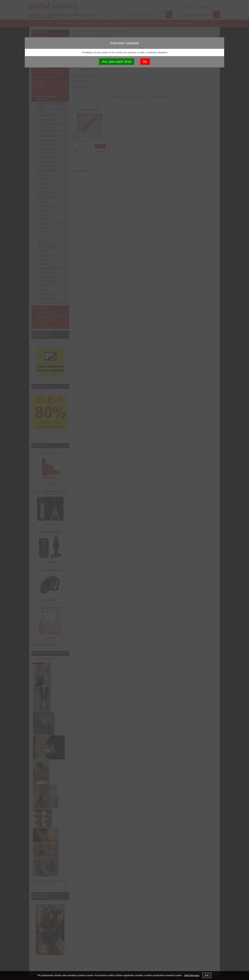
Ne (145, 62)
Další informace (192, 975)
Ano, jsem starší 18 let (117, 62)
